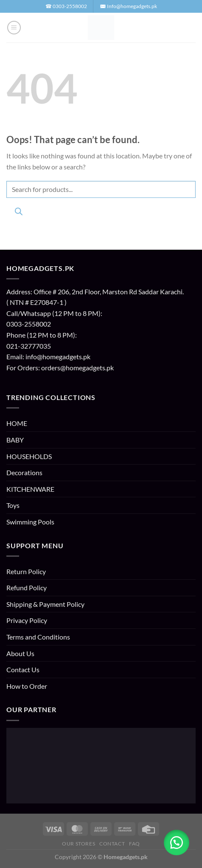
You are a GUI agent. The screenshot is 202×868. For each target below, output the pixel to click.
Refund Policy (27, 588)
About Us (20, 653)
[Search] (18, 213)
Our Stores (79, 844)
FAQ (135, 844)
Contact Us (23, 669)
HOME (17, 423)
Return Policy (26, 571)
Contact (112, 844)
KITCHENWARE (30, 489)
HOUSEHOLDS (29, 456)
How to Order (27, 686)
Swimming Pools (30, 522)
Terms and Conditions (38, 637)
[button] (14, 28)
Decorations (24, 472)
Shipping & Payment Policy (45, 604)
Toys (13, 505)
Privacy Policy (27, 620)
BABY (15, 440)
